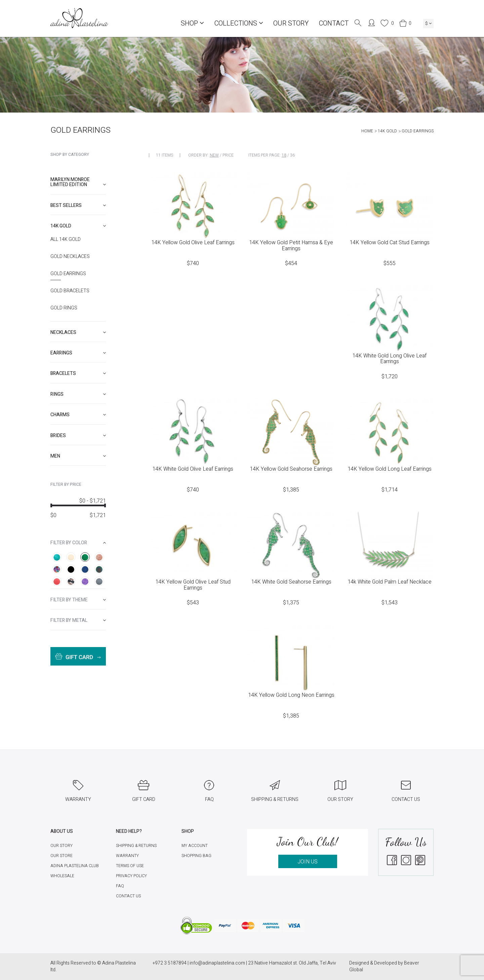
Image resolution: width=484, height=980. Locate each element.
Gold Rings (64, 308)
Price (228, 155)
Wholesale (62, 876)
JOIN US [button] (308, 862)
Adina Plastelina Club (75, 866)
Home (367, 131)
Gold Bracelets (70, 291)
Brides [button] (78, 436)
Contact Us (128, 896)
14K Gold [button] (78, 226)
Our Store (62, 856)
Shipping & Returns (136, 846)
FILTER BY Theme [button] (78, 600)
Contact (334, 23)
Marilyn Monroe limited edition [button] (78, 182)
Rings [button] (78, 394)
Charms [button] (78, 415)
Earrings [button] (78, 353)
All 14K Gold (66, 240)
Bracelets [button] (78, 373)
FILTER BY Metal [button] (78, 620)
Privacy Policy (131, 876)
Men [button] (78, 456)
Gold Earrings (68, 274)
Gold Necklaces (70, 257)
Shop (192, 23)
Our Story (291, 23)
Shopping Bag (196, 856)
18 (284, 155)
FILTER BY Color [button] (78, 543)
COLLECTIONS (239, 23)
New (214, 155)
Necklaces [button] (78, 332)
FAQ (120, 886)
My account (195, 846)
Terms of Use (130, 866)
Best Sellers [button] (78, 205)
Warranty (127, 856)
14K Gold (387, 131)
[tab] (78, 182)
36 (292, 155)
